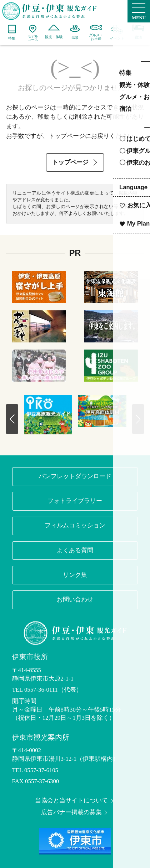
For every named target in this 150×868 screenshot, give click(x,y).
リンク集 (75, 575)
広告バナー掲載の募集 (75, 813)
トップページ (76, 162)
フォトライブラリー (75, 501)
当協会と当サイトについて (75, 801)
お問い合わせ (75, 600)
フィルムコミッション (75, 525)
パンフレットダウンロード (75, 476)
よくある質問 (75, 550)
